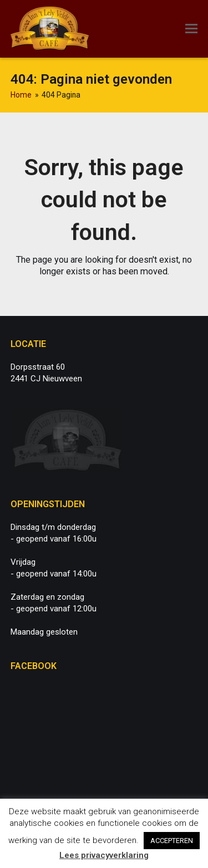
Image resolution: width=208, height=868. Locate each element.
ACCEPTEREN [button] (172, 841)
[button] (191, 29)
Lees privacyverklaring (104, 855)
